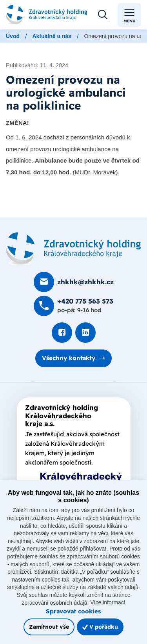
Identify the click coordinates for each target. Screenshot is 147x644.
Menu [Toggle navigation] (130, 15)
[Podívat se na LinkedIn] (85, 333)
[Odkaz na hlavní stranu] (47, 15)
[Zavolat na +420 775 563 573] (73, 306)
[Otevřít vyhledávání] (103, 15)
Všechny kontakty (69, 358)
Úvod (13, 36)
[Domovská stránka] (73, 249)
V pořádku (100, 627)
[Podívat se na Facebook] (62, 333)
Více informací (108, 602)
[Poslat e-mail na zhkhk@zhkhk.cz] (74, 282)
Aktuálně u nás (52, 36)
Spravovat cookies (73, 611)
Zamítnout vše (49, 627)
